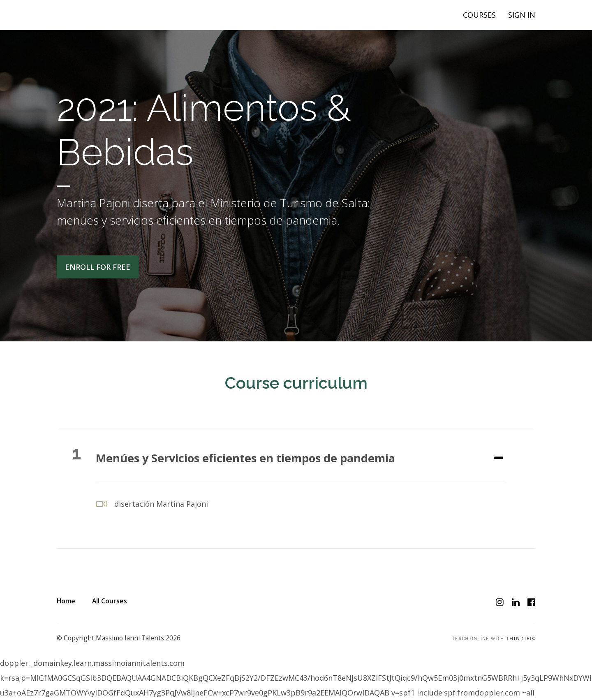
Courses (479, 15)
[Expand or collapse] (498, 459)
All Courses (110, 601)
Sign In (522, 15)
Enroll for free (98, 267)
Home (66, 601)
